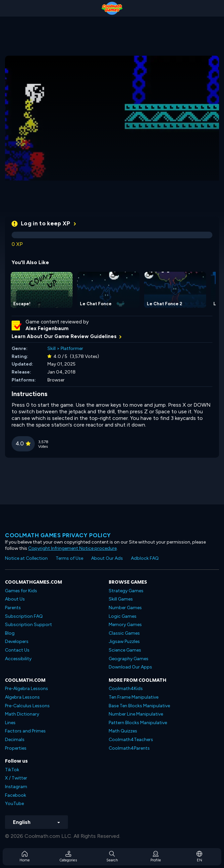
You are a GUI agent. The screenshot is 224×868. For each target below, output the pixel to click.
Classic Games (124, 633)
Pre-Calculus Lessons (27, 706)
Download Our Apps (130, 667)
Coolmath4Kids (126, 689)
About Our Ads (107, 558)
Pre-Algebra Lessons (27, 689)
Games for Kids (21, 591)
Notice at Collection (26, 558)
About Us (15, 599)
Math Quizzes (123, 731)
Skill (52, 348)
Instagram (16, 787)
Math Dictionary (22, 714)
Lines (10, 723)
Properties (16, 748)
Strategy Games (126, 591)
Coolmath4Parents (129, 748)
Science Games (125, 650)
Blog (10, 633)
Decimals (15, 740)
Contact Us (17, 650)
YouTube (14, 804)
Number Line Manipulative (136, 714)
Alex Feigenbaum (47, 328)
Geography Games (129, 659)
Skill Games (121, 599)
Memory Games (125, 625)
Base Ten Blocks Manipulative (139, 706)
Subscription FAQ (24, 616)
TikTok (12, 770)
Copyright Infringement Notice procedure (72, 548)
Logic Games (123, 616)
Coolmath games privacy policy (58, 535)
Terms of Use (69, 558)
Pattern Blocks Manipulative (138, 723)
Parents (13, 608)
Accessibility (18, 659)
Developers (17, 641)
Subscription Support (28, 625)
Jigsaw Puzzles (124, 641)
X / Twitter (16, 778)
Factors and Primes (25, 731)
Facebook (16, 795)
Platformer (72, 348)
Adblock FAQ (145, 558)
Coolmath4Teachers (131, 740)
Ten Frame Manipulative (134, 697)
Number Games (125, 608)
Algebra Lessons (22, 697)
